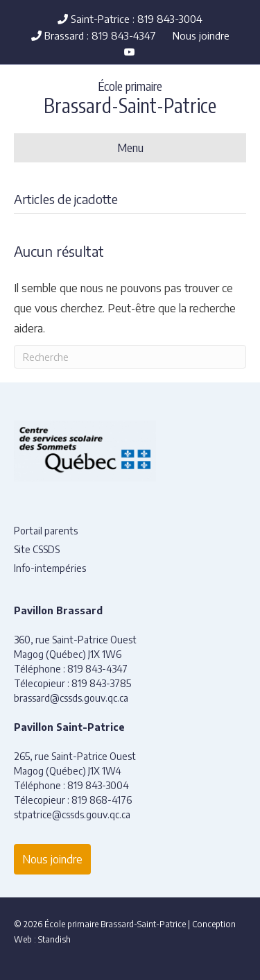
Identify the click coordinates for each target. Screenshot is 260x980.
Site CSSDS (37, 549)
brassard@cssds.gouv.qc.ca (71, 698)
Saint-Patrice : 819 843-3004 (130, 19)
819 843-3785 (101, 683)
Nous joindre (201, 35)
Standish (54, 939)
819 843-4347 (97, 669)
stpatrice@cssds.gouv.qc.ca (72, 814)
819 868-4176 (102, 800)
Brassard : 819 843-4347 (94, 35)
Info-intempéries (50, 568)
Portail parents (46, 531)
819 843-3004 (98, 785)
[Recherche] (130, 357)
